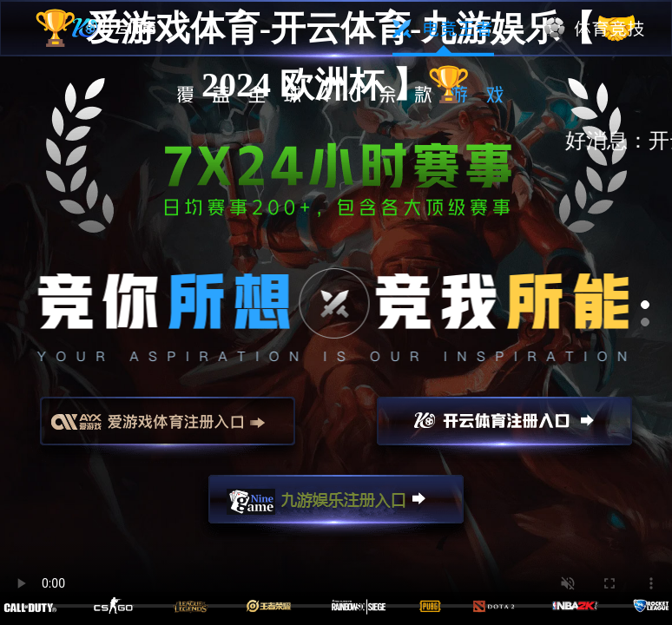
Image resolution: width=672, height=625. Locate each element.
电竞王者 (443, 29)
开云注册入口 (504, 429)
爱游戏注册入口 (168, 429)
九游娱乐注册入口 (336, 507)
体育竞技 (595, 29)
